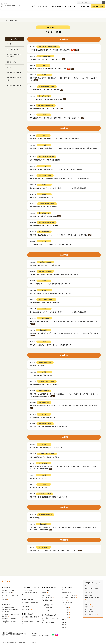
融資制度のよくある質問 (8, 617)
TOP (7, 20)
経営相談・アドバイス (8, 590)
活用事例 (4, 599)
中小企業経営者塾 (47, 607)
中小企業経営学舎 (12, 49)
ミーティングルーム (67, 602)
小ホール (64, 599)
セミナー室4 (65, 613)
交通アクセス (88, 604)
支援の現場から (89, 594)
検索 (103, 2)
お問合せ (87, 601)
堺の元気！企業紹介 (47, 597)
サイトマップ (88, 606)
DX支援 (9, 67)
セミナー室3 (65, 611)
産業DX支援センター (27, 590)
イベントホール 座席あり (69, 595)
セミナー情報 (46, 609)
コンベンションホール (68, 604)
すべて (9, 44)
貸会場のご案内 (66, 592)
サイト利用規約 (89, 608)
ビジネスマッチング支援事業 (29, 602)
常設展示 (44, 592)
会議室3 (64, 620)
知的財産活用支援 (47, 599)
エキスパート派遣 (7, 592)
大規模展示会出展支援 (14, 72)
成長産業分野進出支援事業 (14, 79)
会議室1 (64, 618)
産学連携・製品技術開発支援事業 (14, 56)
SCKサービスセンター (48, 621)
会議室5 (64, 625)
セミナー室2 (65, 609)
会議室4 (64, 622)
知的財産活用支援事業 (14, 85)
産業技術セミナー (12, 62)
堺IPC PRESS (45, 595)
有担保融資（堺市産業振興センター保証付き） (11, 609)
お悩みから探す (89, 592)
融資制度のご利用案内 (8, 606)
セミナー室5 (65, 615)
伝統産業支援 (26, 604)
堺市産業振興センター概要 (92, 597)
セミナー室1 (65, 606)
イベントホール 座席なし (69, 597)
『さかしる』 (46, 590)
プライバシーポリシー (90, 611)
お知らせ (87, 599)
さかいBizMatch (26, 606)
